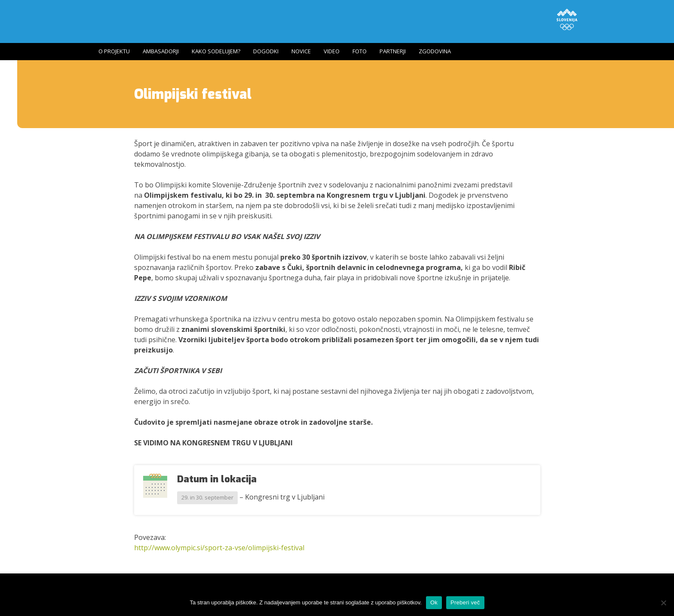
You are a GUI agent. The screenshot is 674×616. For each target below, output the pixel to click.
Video (332, 51)
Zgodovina (435, 51)
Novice (301, 51)
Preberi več (465, 602)
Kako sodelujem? (216, 51)
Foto (360, 51)
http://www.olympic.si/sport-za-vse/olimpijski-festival (219, 548)
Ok (434, 602)
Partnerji (393, 51)
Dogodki (266, 51)
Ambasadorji (161, 51)
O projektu (114, 51)
